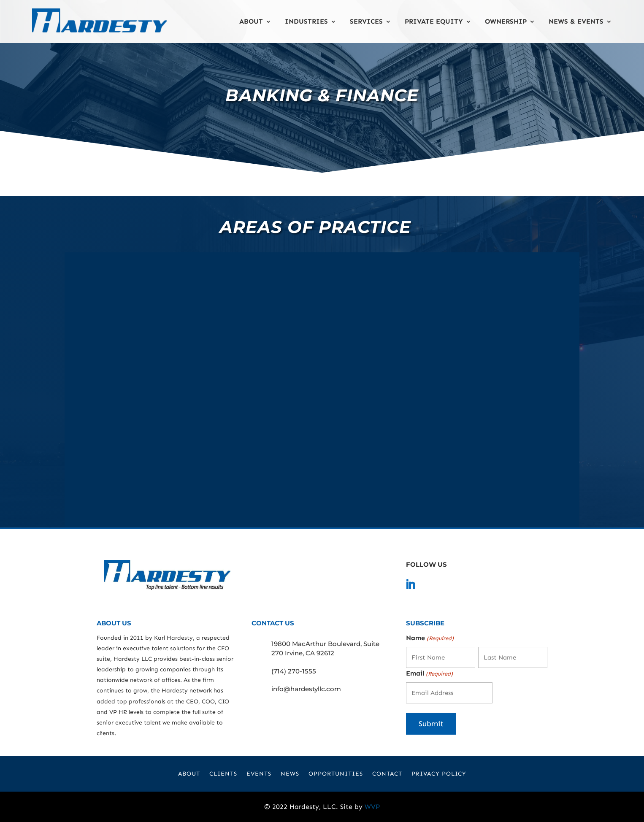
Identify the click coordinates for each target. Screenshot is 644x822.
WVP (372, 807)
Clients (223, 774)
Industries (306, 21)
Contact (387, 774)
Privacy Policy (439, 774)
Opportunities (336, 774)
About (251, 21)
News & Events (576, 21)
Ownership (506, 21)
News (290, 774)
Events (259, 774)
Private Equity (434, 21)
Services (366, 21)
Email (429, 674)
